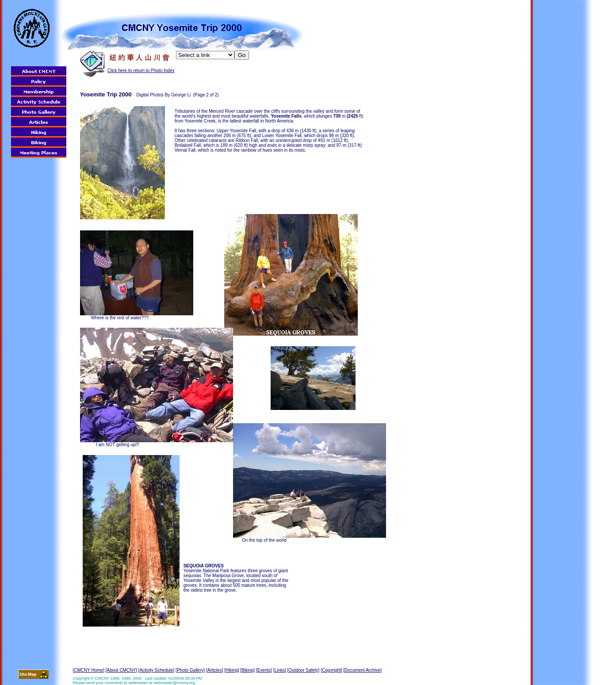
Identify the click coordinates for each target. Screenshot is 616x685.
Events (264, 670)
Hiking (232, 670)
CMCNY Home (88, 670)
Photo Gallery (190, 670)
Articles (215, 670)
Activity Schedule (156, 670)
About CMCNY (121, 670)
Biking (247, 670)
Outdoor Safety (303, 670)
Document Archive (362, 670)
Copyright (331, 670)
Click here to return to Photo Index (141, 71)
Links (280, 670)
